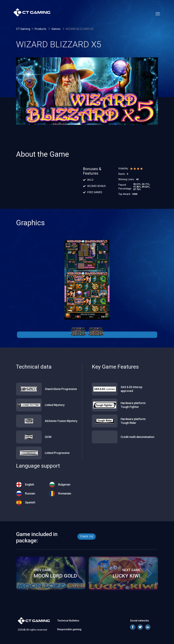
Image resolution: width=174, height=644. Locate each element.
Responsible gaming (69, 629)
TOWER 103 (87, 537)
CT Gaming (23, 29)
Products (41, 29)
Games (56, 29)
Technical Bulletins (68, 621)
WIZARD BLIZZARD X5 (79, 29)
